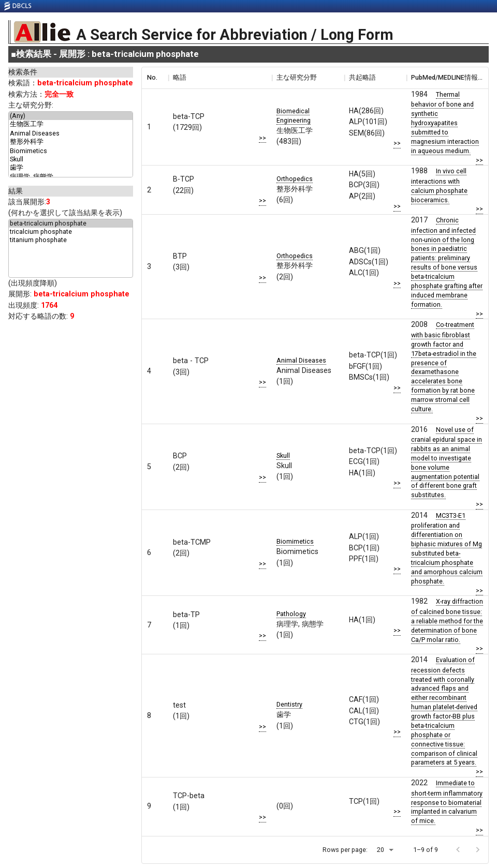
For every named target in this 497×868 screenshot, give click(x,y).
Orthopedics (295, 179)
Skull (71, 159)
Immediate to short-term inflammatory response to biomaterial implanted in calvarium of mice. (447, 802)
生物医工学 (71, 125)
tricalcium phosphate (71, 232)
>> (262, 138)
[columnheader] (155, 78)
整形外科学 (71, 142)
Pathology (291, 614)
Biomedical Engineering (294, 116)
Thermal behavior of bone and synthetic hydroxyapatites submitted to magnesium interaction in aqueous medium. (445, 123)
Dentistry (289, 704)
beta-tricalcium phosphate (71, 223)
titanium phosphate (71, 240)
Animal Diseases (71, 133)
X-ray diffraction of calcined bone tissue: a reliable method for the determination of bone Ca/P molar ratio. (447, 620)
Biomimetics (71, 151)
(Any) (71, 116)
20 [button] (381, 850)
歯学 (71, 168)
